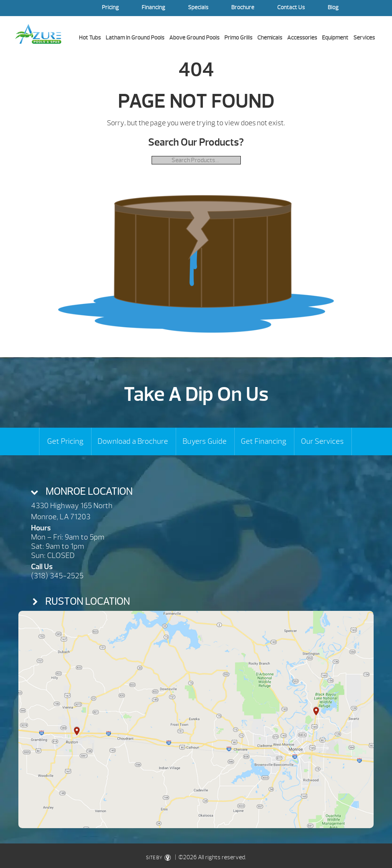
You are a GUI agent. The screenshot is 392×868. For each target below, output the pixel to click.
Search (369, 8)
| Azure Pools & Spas (38, 34)
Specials (198, 7)
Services (364, 38)
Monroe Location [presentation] (89, 491)
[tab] (196, 492)
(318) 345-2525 (57, 576)
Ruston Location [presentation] (87, 601)
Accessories (302, 38)
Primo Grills (238, 38)
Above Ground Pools (194, 38)
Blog (333, 7)
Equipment (335, 38)
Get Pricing (65, 441)
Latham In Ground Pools (135, 38)
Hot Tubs (90, 38)
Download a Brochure (133, 441)
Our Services (322, 441)
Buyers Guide (205, 441)
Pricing (110, 7)
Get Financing (264, 441)
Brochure (243, 7)
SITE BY (160, 858)
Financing (153, 7)
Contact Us (291, 7)
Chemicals (270, 38)
